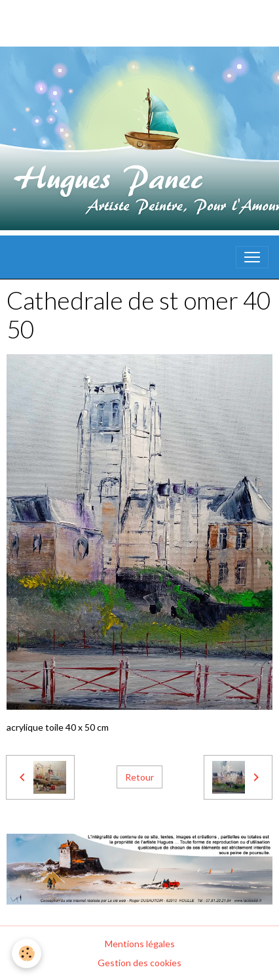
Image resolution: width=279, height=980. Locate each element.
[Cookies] (27, 953)
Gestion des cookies (139, 963)
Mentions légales (140, 944)
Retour (139, 777)
